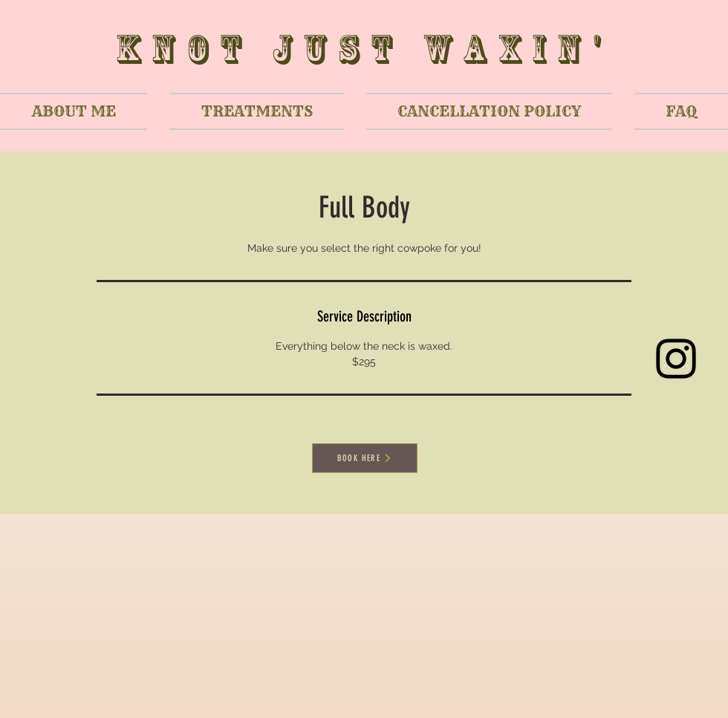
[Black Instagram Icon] (676, 359)
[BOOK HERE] (365, 458)
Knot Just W (290, 49)
